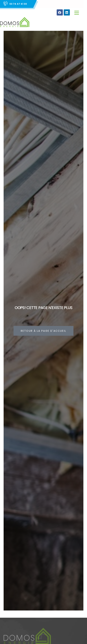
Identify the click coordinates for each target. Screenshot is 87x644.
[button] (77, 13)
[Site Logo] (15, 22)
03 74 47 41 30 (18, 4)
